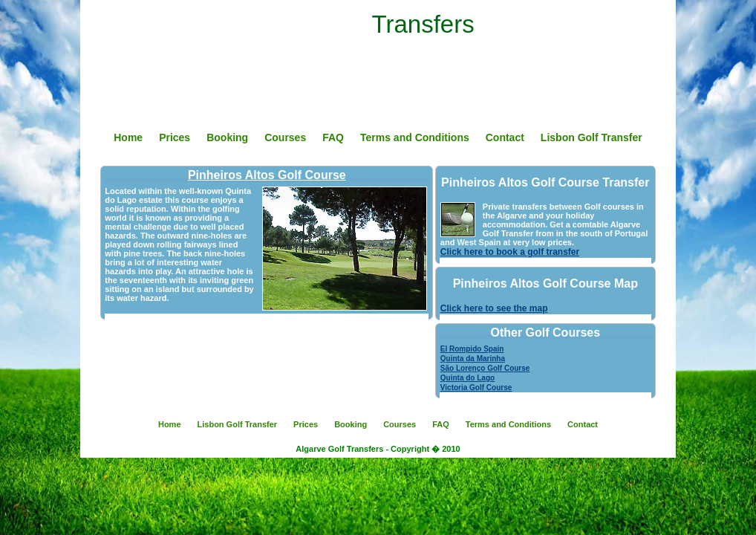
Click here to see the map (494, 308)
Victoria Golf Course (476, 388)
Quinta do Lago (467, 378)
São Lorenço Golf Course (485, 368)
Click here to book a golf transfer (510, 252)
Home (128, 137)
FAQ (333, 137)
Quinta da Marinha (473, 359)
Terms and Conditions (415, 137)
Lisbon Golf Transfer (592, 137)
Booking (227, 137)
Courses (285, 137)
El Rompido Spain (472, 349)
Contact (505, 137)
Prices (175, 137)
